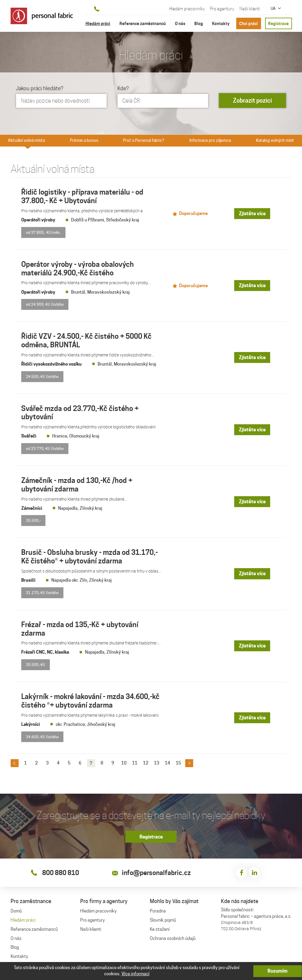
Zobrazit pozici (252, 101)
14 (168, 760)
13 (157, 760)
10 (124, 760)
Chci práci (248, 23)
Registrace (278, 23)
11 (135, 760)
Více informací (136, 974)
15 (178, 760)
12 (146, 760)
